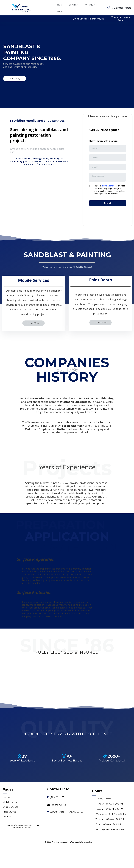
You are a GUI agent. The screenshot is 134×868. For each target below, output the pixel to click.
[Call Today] (15, 79)
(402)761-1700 (59, 853)
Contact (60, 11)
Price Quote (91, 5)
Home (59, 5)
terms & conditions (110, 186)
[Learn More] (33, 366)
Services (73, 5)
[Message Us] (58, 861)
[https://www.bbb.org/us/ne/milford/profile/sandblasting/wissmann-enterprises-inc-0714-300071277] (67, 743)
